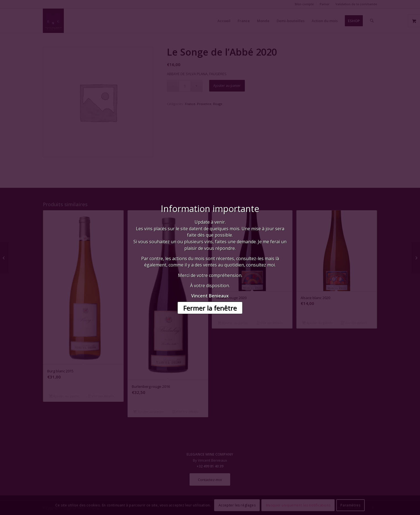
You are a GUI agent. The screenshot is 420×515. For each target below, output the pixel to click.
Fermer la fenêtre (210, 308)
